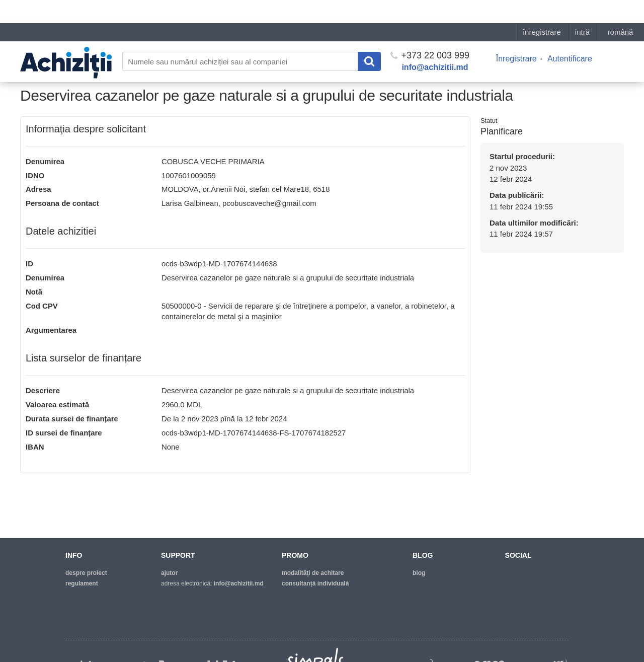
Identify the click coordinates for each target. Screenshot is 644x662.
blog (419, 573)
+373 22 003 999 (430, 32)
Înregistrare (516, 35)
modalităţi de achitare (313, 573)
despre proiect (86, 573)
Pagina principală (45, 69)
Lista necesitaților (103, 69)
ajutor (169, 573)
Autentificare (570, 35)
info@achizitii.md (435, 44)
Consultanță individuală (315, 583)
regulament (82, 583)
